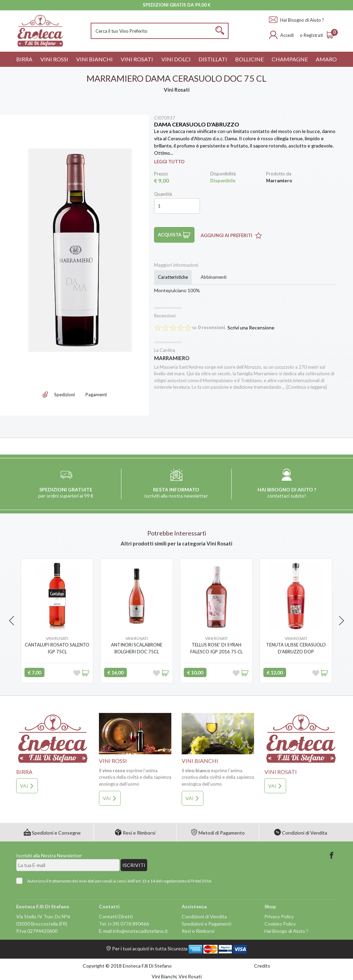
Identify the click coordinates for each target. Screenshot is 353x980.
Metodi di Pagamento (218, 833)
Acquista (174, 235)
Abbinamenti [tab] (214, 277)
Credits (262, 966)
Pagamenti (96, 395)
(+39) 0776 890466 (128, 924)
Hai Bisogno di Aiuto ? (296, 20)
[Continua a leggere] (307, 387)
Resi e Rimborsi (135, 833)
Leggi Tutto (169, 162)
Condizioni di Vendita (301, 833)
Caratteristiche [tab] (173, 277)
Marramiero (172, 358)
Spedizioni (64, 395)
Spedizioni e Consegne (52, 833)
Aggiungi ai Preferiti (231, 235)
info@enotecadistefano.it (140, 931)
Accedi (287, 35)
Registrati (313, 35)
